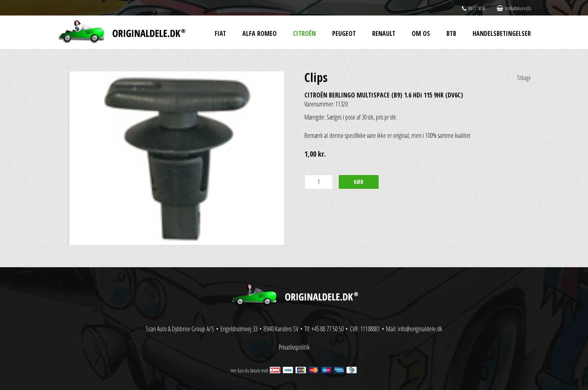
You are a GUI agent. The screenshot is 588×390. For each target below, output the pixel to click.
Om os (421, 33)
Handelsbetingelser (502, 33)
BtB (451, 33)
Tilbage (524, 78)
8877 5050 (474, 8)
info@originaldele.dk (420, 329)
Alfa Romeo (260, 33)
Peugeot (344, 33)
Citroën (304, 33)
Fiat (220, 33)
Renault (384, 33)
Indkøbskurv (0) (514, 8)
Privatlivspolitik (294, 347)
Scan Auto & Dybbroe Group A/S (180, 329)
